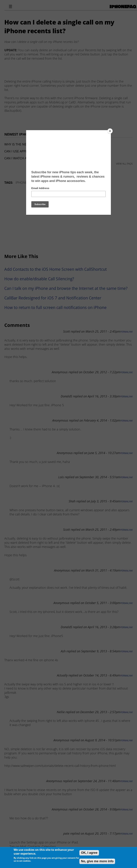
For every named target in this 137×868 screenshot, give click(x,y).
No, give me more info (97, 861)
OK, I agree (89, 853)
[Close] (110, 131)
